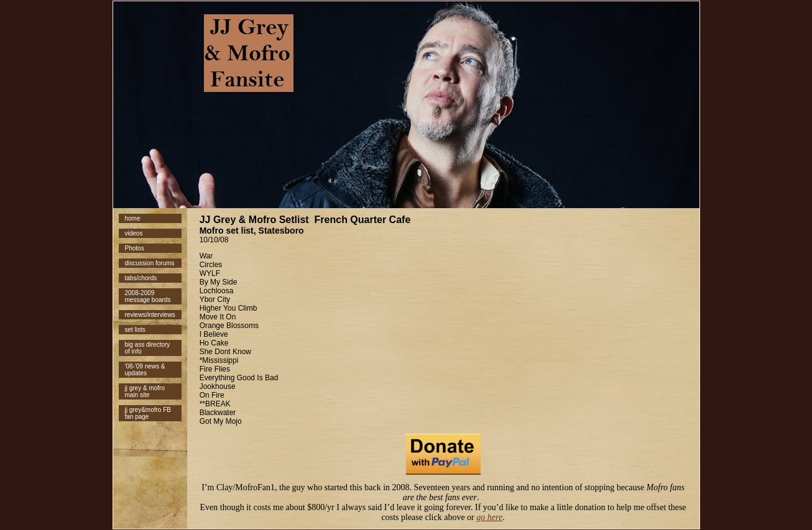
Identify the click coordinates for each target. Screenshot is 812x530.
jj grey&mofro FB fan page (148, 413)
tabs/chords (141, 278)
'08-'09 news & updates (145, 370)
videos (134, 233)
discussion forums (150, 263)
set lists (135, 330)
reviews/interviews (150, 315)
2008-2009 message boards (148, 296)
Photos (135, 248)
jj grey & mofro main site (145, 391)
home (133, 218)
